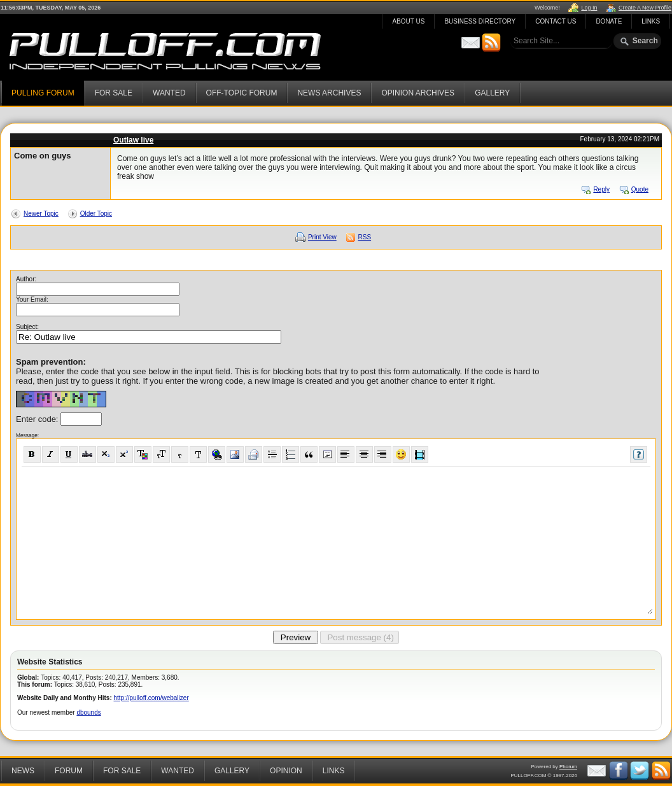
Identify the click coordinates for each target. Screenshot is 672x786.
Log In (589, 8)
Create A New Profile (645, 8)
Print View (322, 237)
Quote (640, 189)
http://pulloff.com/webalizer (151, 698)
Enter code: (38, 419)
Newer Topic (41, 214)
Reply (601, 189)
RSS (365, 237)
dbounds (88, 712)
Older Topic (96, 214)
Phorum (568, 767)
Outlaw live (133, 140)
